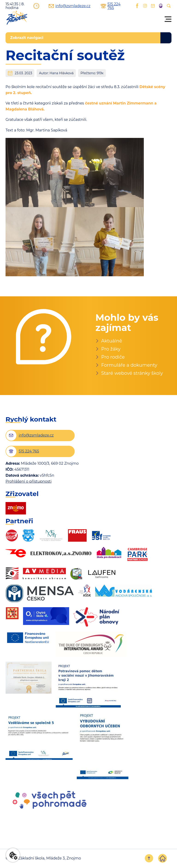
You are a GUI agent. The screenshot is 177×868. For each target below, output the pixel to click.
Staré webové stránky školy (132, 373)
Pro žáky (111, 349)
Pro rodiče (113, 357)
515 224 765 (110, 6)
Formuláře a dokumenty (129, 365)
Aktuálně (112, 341)
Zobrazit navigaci (27, 38)
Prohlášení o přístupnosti (29, 482)
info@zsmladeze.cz (65, 6)
